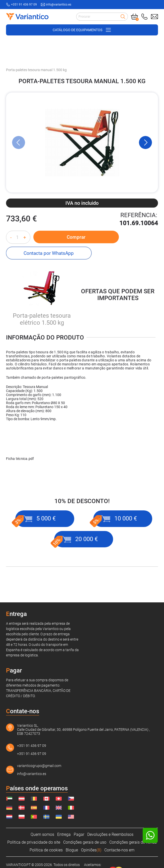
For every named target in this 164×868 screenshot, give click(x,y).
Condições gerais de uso (85, 842)
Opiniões (91, 850)
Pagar (79, 834)
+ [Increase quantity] (25, 237)
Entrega (64, 834)
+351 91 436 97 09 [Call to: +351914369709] (24, 5)
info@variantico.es (32, 774)
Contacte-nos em (119, 850)
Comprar (64, 237)
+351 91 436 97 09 (32, 746)
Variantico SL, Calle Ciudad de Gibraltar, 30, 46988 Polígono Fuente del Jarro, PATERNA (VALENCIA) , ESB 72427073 (84, 730)
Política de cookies (46, 850)
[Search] (123, 17)
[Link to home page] (26, 17)
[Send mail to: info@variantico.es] (154, 17)
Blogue (72, 850)
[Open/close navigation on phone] (82, 30)
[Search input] (102, 17)
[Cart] (134, 17)
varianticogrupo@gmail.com (39, 766)
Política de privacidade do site (34, 842)
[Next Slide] (145, 142)
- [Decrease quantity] (11, 237)
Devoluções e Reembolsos (110, 834)
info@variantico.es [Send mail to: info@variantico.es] (59, 5)
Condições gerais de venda (133, 842)
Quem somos (42, 834)
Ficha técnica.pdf (20, 443)
